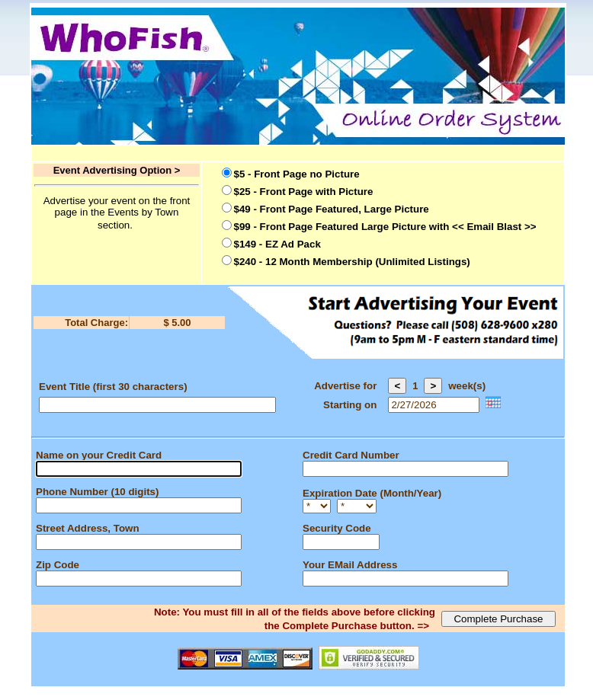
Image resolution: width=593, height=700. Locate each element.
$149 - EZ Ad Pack (277, 244)
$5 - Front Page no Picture (297, 174)
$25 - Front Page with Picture (304, 192)
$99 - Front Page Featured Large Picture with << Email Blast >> (385, 227)
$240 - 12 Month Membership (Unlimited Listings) (352, 262)
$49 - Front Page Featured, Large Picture (332, 209)
